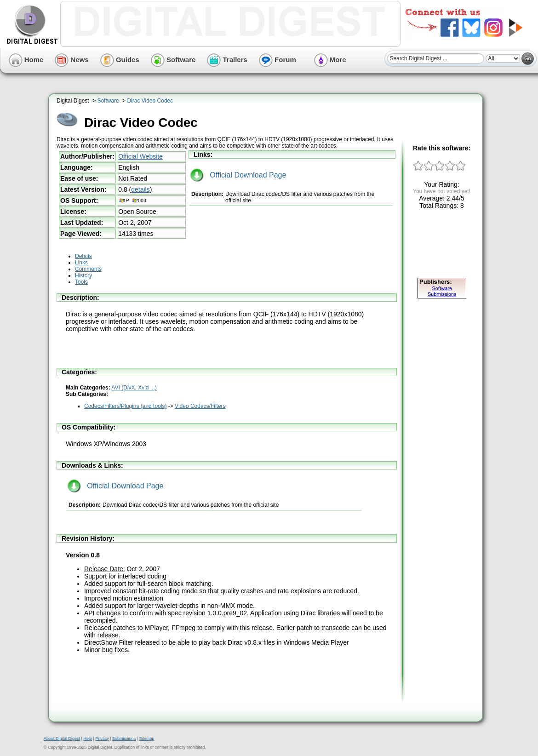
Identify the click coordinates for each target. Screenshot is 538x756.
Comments (88, 269)
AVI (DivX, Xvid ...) (134, 388)
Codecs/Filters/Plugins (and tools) (125, 406)
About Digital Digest (62, 739)
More (330, 60)
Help (88, 739)
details (140, 189)
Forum (278, 60)
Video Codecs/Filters (200, 406)
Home (26, 60)
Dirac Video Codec (150, 101)
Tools (81, 282)
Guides (120, 60)
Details (83, 256)
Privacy (102, 739)
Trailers (227, 60)
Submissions (124, 739)
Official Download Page (238, 175)
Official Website (140, 156)
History (83, 275)
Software (173, 60)
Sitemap (146, 739)
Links (81, 263)
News (72, 60)
